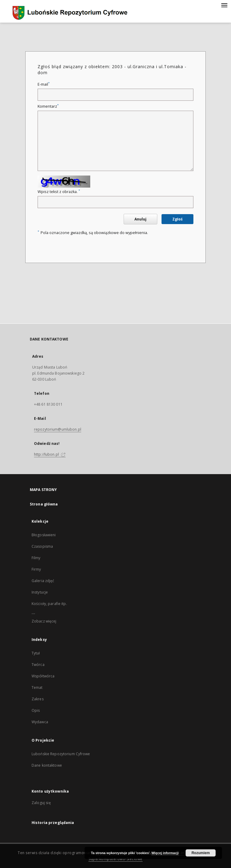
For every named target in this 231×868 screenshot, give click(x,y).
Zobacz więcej (44, 621)
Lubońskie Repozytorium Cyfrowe (61, 754)
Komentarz (48, 106)
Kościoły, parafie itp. (49, 604)
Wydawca (40, 722)
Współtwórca (43, 676)
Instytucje (40, 592)
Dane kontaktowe (47, 765)
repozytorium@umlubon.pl (58, 429)
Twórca (38, 665)
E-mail (44, 84)
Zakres (38, 699)
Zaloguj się (41, 803)
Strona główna (44, 504)
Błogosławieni (44, 535)
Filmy (36, 558)
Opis (36, 710)
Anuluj (140, 219)
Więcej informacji (165, 853)
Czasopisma (42, 546)
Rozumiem (201, 853)
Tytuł (36, 653)
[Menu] (224, 5)
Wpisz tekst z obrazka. (59, 192)
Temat (37, 687)
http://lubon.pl (50, 454)
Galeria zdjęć (43, 581)
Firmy (36, 569)
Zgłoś (177, 219)
